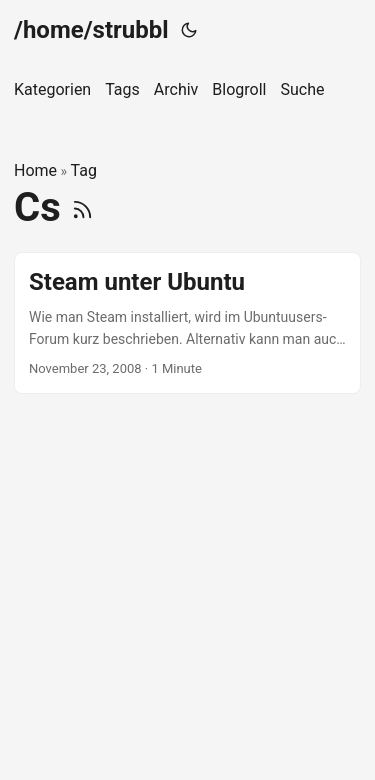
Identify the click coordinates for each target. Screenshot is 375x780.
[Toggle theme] (189, 30)
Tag (84, 170)
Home (35, 170)
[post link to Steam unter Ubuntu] (187, 323)
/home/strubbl (91, 30)
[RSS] (82, 207)
